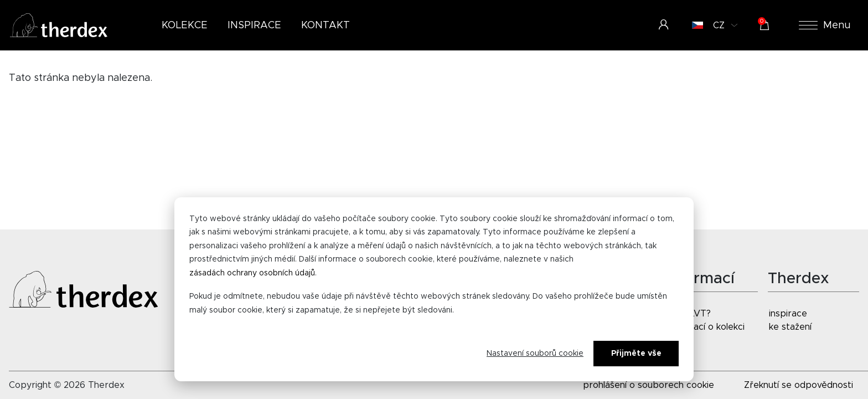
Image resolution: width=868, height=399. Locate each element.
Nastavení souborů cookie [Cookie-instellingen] (535, 354)
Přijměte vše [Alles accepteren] (636, 354)
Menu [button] (825, 25)
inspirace (788, 314)
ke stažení (790, 327)
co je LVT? (689, 314)
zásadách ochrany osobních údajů (252, 273)
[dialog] (434, 289)
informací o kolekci (706, 327)
